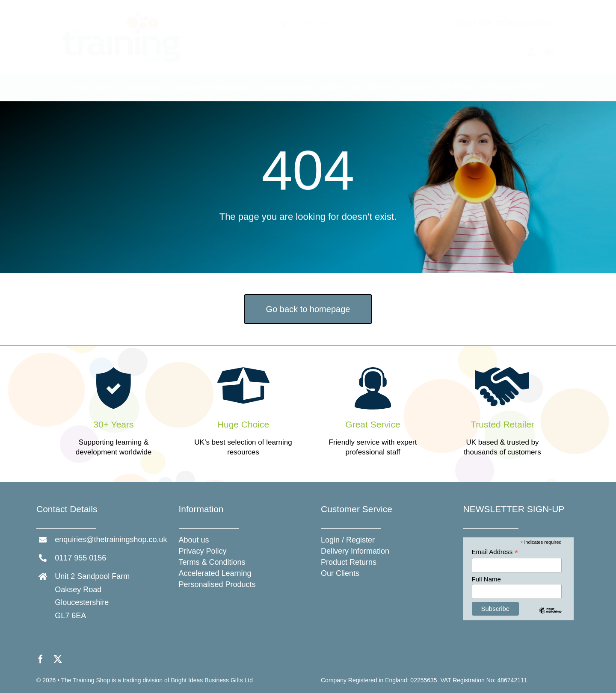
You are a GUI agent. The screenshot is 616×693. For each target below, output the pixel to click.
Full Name (486, 579)
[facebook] (41, 659)
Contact (538, 23)
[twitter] (58, 659)
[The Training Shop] (121, 13)
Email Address (495, 552)
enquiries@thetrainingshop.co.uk (111, 540)
